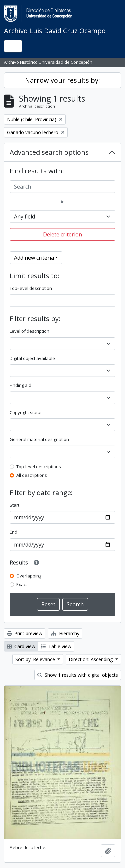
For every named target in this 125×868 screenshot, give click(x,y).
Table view (56, 646)
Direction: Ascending (91, 659)
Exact (22, 584)
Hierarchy (65, 633)
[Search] (62, 187)
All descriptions (32, 475)
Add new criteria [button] (34, 258)
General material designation (39, 439)
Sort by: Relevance (36, 659)
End (13, 532)
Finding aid (20, 385)
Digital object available (32, 358)
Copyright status (26, 412)
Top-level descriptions (39, 467)
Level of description (29, 331)
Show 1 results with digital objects (78, 675)
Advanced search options (49, 152)
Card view (21, 646)
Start (14, 505)
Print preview (25, 633)
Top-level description (31, 288)
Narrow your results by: (62, 80)
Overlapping (29, 576)
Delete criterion (62, 234)
